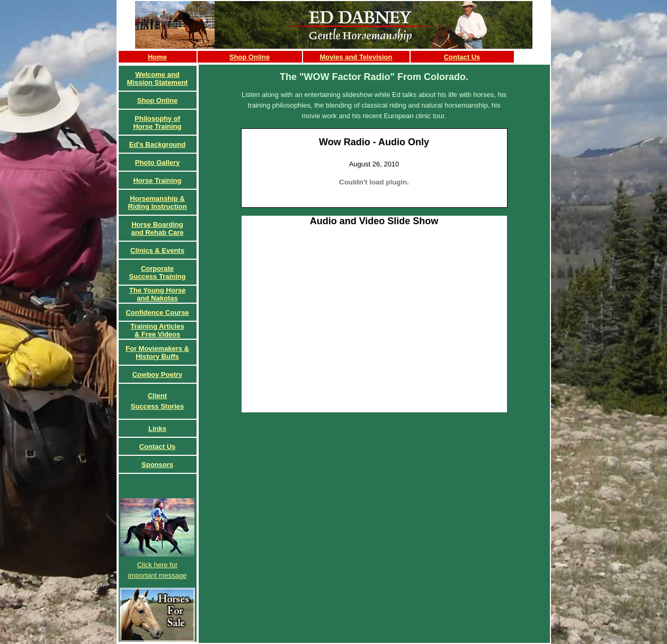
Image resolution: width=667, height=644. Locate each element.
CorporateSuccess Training (158, 272)
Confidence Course (157, 312)
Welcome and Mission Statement (158, 78)
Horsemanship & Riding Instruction (157, 202)
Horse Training (157, 180)
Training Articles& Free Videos (157, 330)
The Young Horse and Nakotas (157, 294)
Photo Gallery (158, 162)
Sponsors (157, 465)
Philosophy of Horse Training (157, 122)
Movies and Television (356, 57)
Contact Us (462, 57)
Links (157, 429)
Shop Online (250, 57)
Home (157, 57)
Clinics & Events (157, 250)
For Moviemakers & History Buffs (157, 352)
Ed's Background (157, 144)
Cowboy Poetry (158, 374)
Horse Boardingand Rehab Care (158, 228)
